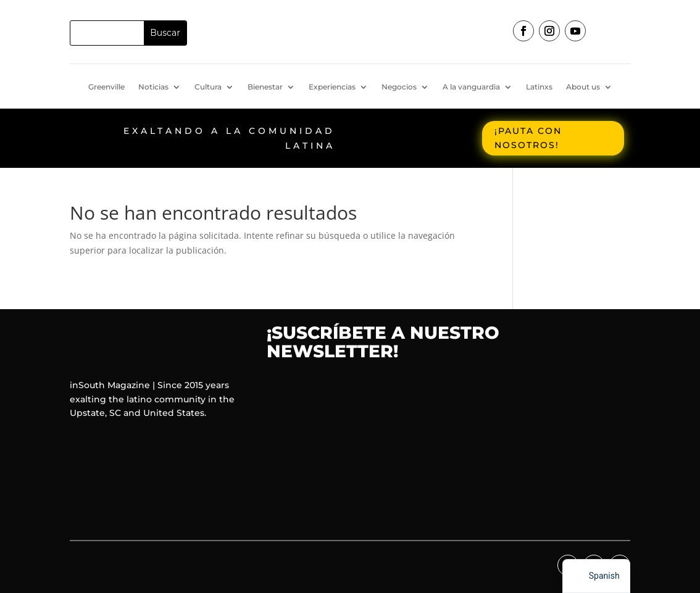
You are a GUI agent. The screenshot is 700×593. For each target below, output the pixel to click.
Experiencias (332, 87)
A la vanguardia (471, 87)
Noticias (153, 87)
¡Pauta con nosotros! (528, 138)
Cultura (208, 87)
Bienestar (265, 87)
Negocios (399, 87)
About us (583, 87)
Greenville (106, 87)
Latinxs (539, 87)
